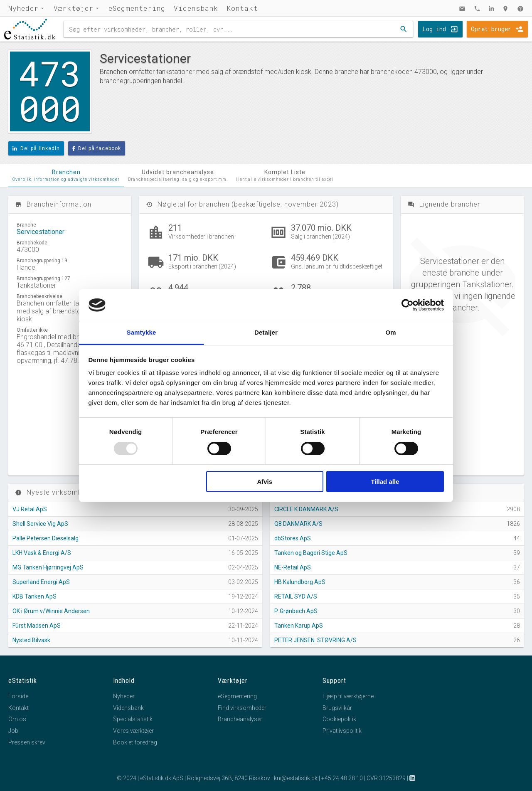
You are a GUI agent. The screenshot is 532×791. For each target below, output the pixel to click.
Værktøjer (74, 8)
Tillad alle (385, 482)
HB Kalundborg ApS (300, 582)
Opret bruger (491, 29)
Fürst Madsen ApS (37, 626)
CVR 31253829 (386, 778)
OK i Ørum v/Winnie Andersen (51, 611)
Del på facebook (97, 148)
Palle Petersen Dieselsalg (46, 538)
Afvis (265, 482)
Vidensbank (196, 8)
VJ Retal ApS (30, 509)
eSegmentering (137, 8)
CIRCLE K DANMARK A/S (306, 509)
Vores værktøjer (133, 731)
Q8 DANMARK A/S (298, 524)
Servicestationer (41, 232)
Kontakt (242, 8)
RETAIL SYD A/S (296, 596)
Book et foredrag (135, 742)
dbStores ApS (293, 538)
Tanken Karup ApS (299, 626)
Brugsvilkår (337, 708)
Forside (18, 696)
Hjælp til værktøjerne (348, 696)
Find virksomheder (242, 708)
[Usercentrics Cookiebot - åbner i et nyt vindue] (408, 305)
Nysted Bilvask (31, 640)
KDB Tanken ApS (34, 596)
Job (13, 731)
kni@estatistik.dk (296, 778)
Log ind (434, 29)
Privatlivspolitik (342, 731)
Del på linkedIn (36, 148)
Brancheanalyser (240, 719)
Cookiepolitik (339, 719)
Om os (17, 719)
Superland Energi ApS (41, 582)
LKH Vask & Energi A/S (42, 553)
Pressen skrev (27, 742)
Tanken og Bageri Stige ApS (311, 553)
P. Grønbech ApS (296, 611)
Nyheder (23, 8)
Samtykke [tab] (142, 332)
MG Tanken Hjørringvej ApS (48, 567)
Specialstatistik (133, 719)
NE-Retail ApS (293, 567)
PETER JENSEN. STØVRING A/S (315, 640)
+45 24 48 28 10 (342, 778)
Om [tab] (390, 332)
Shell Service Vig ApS (40, 524)
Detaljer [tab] (266, 332)
